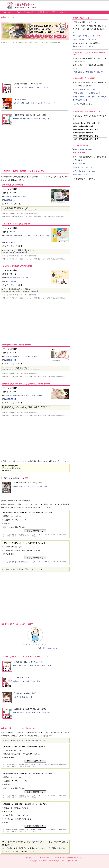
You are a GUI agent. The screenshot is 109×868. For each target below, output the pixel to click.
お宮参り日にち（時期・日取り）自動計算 (88, 72)
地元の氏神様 (9, 554)
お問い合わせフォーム (41, 842)
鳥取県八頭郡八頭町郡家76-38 (17, 278)
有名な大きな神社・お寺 (13, 547)
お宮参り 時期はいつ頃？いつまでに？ (86, 89)
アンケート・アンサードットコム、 (39, 534)
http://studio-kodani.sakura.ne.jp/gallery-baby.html (20, 291)
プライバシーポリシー (30, 12)
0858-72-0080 (11, 281)
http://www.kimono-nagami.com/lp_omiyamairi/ (19, 210)
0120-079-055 (11, 399)
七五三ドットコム (79, 164)
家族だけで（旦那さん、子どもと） (17, 808)
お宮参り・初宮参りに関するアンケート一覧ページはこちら (24, 740)
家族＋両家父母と (10, 811)
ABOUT (11, 12)
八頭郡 (12, 468)
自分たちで (8, 523)
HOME (4, 12)
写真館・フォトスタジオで (14, 516)
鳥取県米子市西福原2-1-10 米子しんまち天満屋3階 (24, 395)
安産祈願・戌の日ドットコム (83, 167)
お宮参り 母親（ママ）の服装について (86, 93)
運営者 (54, 12)
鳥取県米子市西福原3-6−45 (16, 196)
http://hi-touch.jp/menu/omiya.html (15, 252)
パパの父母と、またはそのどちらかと (18, 819)
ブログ (18, 12)
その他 (7, 822)
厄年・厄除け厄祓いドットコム (84, 171)
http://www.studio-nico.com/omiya (15, 409)
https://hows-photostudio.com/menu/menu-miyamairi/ (21, 370)
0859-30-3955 (11, 360)
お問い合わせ (64, 12)
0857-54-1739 (11, 242)
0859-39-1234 (11, 200)
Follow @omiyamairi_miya (47, 648)
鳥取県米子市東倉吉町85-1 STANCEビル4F (22, 356)
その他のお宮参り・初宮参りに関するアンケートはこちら (24, 569)
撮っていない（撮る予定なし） (15, 527)
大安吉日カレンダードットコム (84, 175)
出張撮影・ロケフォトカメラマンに (17, 520)
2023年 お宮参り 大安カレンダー (84, 36)
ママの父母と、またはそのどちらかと (18, 815)
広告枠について (45, 12)
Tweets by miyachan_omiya (82, 149)
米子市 (4, 468)
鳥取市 (19, 468)
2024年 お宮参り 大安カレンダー (84, 39)
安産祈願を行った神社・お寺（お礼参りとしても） (22, 550)
